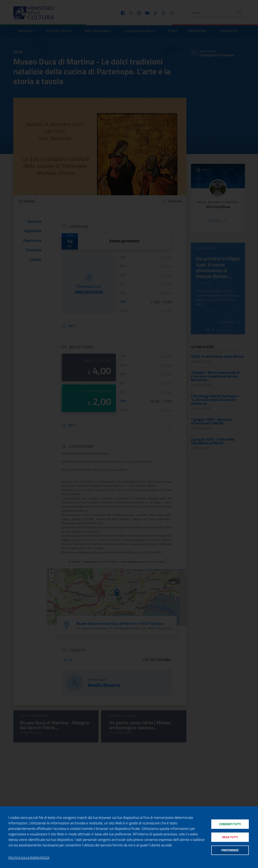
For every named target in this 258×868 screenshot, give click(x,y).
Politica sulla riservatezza (29, 858)
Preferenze (230, 851)
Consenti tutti (230, 823)
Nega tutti (230, 837)
